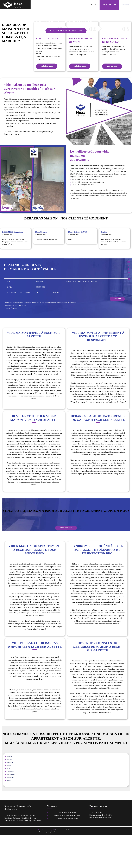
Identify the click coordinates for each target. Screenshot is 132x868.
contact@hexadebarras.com (101, 850)
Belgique (29, 854)
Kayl (9, 801)
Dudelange (8, 851)
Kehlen (10, 798)
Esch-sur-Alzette (20, 848)
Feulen (10, 789)
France (21, 854)
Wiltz (22, 851)
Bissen (9, 792)
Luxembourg (9, 848)
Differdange (30, 848)
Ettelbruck (16, 851)
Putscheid (10, 811)
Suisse (39, 854)
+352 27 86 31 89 (95, 845)
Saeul (9, 814)
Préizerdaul (11, 808)
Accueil (93, 5)
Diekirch (28, 851)
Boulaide (10, 795)
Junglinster (11, 805)
